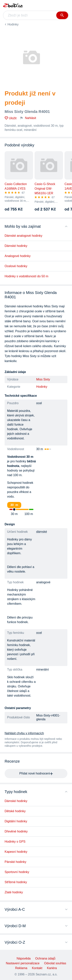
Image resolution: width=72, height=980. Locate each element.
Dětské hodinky (15, 811)
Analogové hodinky (18, 256)
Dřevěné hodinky (16, 831)
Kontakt (37, 968)
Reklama (21, 968)
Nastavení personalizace (23, 963)
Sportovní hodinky (17, 872)
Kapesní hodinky (16, 852)
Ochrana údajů (45, 958)
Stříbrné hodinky (16, 882)
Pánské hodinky (15, 862)
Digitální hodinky (16, 821)
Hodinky (13, 24)
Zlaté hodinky (14, 892)
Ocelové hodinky (16, 266)
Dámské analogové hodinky (24, 236)
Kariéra (52, 968)
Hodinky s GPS (15, 842)
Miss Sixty (43, 379)
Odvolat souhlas (55, 963)
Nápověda (24, 958)
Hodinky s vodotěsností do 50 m (26, 276)
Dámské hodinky (16, 246)
